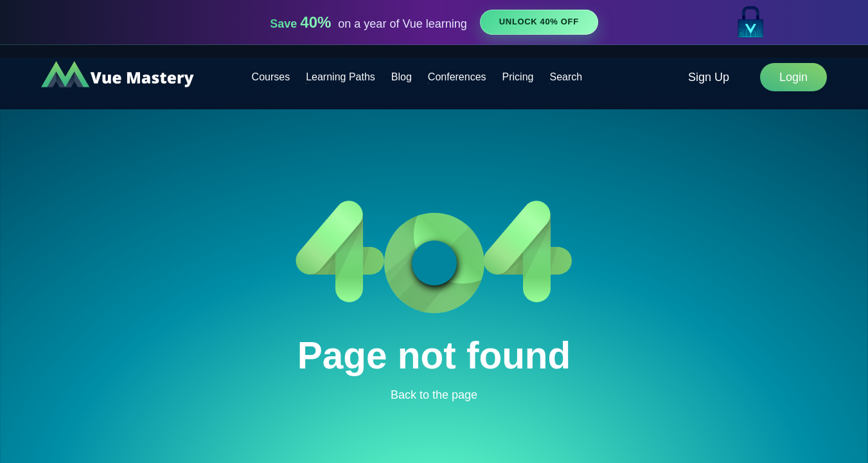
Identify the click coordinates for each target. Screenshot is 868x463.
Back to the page (434, 395)
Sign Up (709, 77)
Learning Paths (341, 77)
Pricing (518, 77)
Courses (271, 77)
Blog (402, 77)
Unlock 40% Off (539, 22)
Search (566, 77)
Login (793, 77)
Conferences (457, 77)
